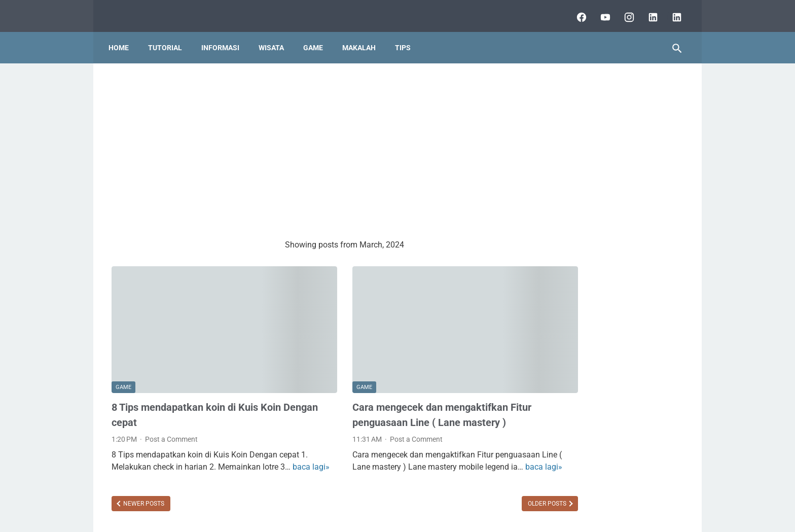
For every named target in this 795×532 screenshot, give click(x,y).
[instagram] (625, 12)
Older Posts (465, 488)
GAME (123, 360)
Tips (406, 40)
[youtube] (601, 12)
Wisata (274, 40)
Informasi (223, 40)
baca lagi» (160, 451)
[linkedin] (649, 12)
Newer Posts (143, 488)
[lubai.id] (673, 12)
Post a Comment (171, 411)
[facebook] (577, 12)
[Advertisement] (303, 145)
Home (122, 40)
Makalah (362, 40)
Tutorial (168, 40)
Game (316, 40)
